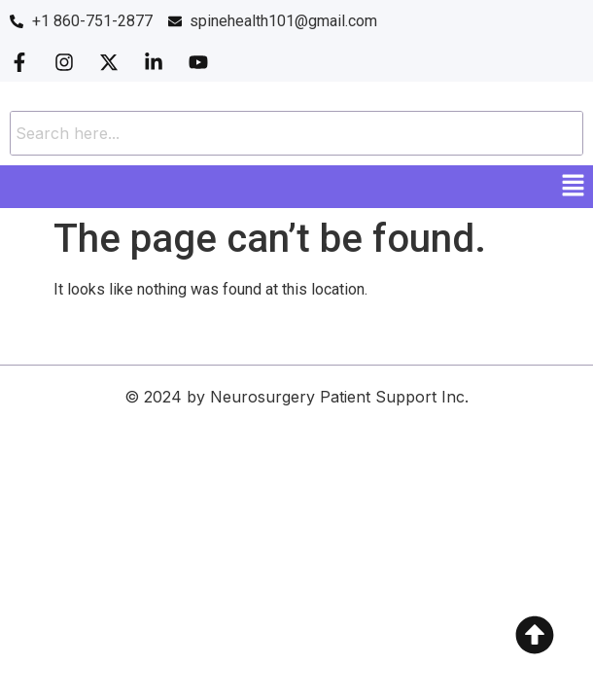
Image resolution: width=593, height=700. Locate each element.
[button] (574, 187)
